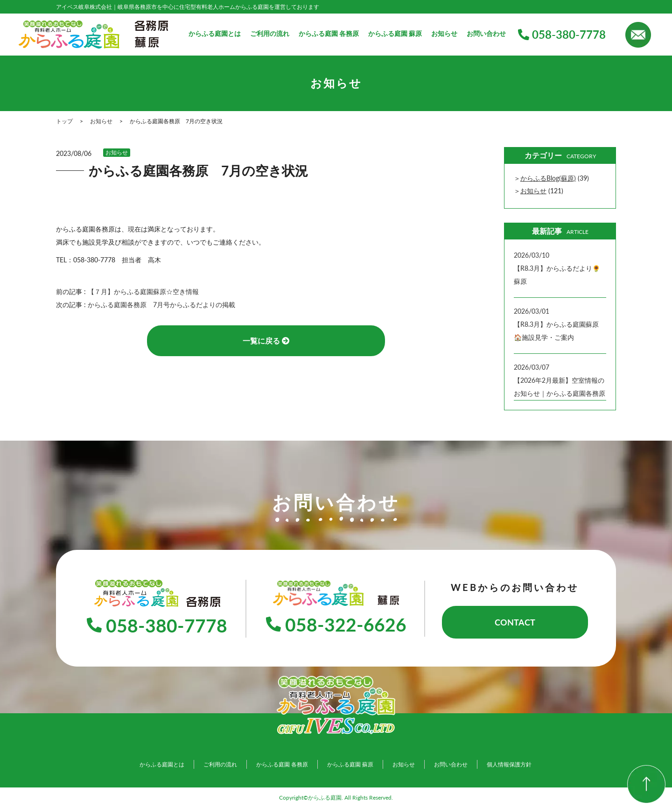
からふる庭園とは (215, 34)
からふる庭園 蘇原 (395, 34)
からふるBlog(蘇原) (548, 178)
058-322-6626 (336, 625)
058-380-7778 (562, 34)
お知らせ (444, 34)
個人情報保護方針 (509, 764)
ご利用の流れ (270, 34)
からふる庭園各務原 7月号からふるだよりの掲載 (161, 305)
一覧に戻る (266, 341)
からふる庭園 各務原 (329, 34)
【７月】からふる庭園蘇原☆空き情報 (143, 292)
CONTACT (515, 622)
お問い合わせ (486, 34)
